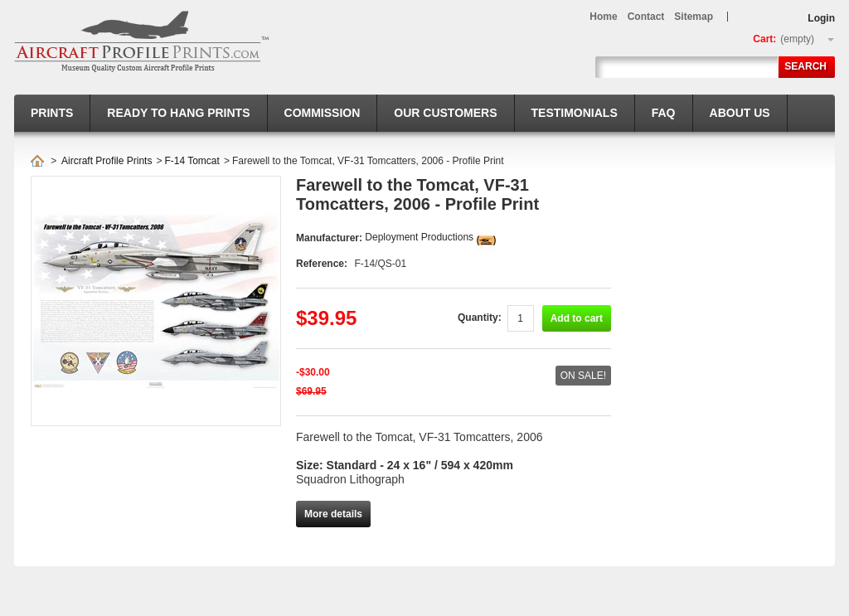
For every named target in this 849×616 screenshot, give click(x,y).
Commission (323, 113)
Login (821, 18)
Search (805, 66)
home (603, 17)
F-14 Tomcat (192, 161)
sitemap (694, 17)
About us (740, 113)
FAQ (664, 113)
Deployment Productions (419, 237)
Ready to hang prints (178, 113)
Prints (52, 113)
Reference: (323, 264)
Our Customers (445, 113)
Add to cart (577, 318)
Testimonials (575, 113)
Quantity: (480, 318)
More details (333, 514)
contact (646, 17)
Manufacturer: (330, 238)
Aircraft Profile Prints (107, 161)
